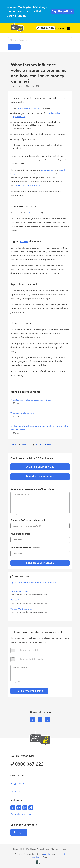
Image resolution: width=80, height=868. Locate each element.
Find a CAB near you (40, 477)
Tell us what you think (29, 691)
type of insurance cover (28, 108)
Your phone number (26, 548)
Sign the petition (62, 11)
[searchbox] (40, 40)
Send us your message (40, 563)
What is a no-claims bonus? (24, 413)
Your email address (20, 534)
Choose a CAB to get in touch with (28, 520)
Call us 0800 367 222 (40, 467)
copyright (48, 854)
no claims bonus (33, 213)
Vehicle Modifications (21, 609)
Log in (19, 832)
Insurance (27, 445)
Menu (64, 29)
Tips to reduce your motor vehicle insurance (33, 583)
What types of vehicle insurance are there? (31, 400)
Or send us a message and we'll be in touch (33, 489)
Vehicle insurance (44, 445)
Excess (14, 600)
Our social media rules (21, 814)
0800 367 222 (46, 28)
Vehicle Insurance (19, 591)
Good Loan (46, 170)
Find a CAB (17, 785)
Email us (16, 792)
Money (14, 445)
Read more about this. (27, 185)
